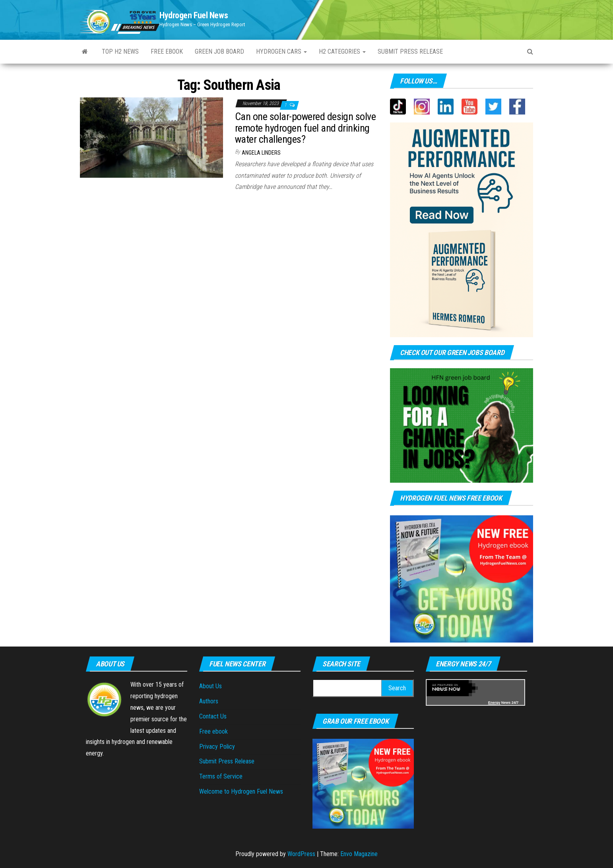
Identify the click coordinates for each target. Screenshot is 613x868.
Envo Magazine (359, 854)
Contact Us (213, 716)
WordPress (301, 854)
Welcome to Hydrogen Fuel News (241, 791)
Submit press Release (410, 51)
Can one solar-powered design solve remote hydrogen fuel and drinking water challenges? (305, 128)
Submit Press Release (227, 761)
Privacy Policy (217, 747)
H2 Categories (342, 51)
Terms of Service (221, 776)
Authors (209, 701)
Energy (494, 703)
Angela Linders (261, 153)
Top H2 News (120, 51)
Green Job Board (219, 51)
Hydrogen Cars (281, 51)
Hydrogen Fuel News (194, 15)
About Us (210, 686)
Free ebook (167, 51)
